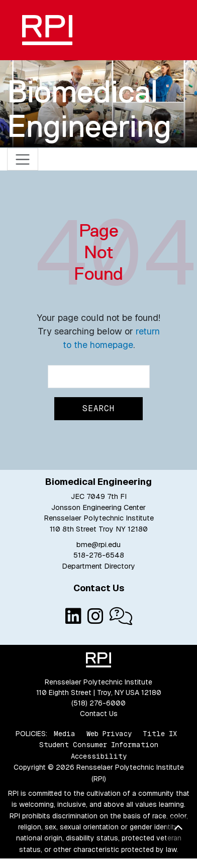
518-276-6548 (99, 555)
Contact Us (99, 714)
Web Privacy (109, 734)
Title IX (160, 734)
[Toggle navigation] (23, 159)
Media (65, 734)
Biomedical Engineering (89, 109)
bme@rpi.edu (98, 545)
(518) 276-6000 (98, 703)
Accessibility (99, 756)
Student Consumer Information (99, 745)
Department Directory (98, 566)
